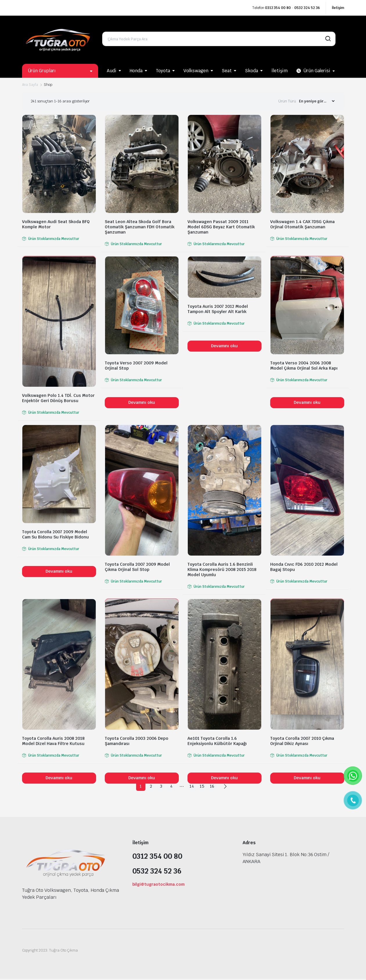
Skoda (251, 71)
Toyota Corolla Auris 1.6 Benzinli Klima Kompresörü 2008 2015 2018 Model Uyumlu (222, 569)
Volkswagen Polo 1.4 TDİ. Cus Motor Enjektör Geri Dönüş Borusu (58, 398)
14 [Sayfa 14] (193, 786)
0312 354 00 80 (278, 8)
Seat (227, 71)
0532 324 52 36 (307, 8)
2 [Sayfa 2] (148, 786)
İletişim (338, 8)
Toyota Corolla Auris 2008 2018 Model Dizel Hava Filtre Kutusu (53, 741)
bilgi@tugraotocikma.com (158, 885)
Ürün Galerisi (313, 71)
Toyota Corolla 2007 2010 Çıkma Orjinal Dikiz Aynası (302, 741)
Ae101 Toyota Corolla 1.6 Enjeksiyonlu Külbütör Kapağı (217, 741)
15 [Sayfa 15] (204, 786)
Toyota (163, 71)
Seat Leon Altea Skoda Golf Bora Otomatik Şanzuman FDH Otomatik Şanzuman (140, 227)
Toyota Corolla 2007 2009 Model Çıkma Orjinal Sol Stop (137, 567)
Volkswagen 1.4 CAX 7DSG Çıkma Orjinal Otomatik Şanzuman (302, 224)
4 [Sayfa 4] (170, 786)
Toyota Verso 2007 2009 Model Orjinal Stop (136, 366)
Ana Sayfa (30, 85)
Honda (136, 71)
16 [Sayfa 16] (216, 786)
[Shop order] (317, 101)
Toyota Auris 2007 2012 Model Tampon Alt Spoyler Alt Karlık (218, 309)
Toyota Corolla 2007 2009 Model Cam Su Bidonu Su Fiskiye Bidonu (55, 534)
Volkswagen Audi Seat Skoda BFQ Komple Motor (56, 224)
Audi (112, 71)
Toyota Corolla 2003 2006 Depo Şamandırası (137, 741)
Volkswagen (196, 71)
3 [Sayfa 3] (159, 786)
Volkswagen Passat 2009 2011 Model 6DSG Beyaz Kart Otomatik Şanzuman (221, 227)
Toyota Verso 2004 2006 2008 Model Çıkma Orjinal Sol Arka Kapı (304, 366)
